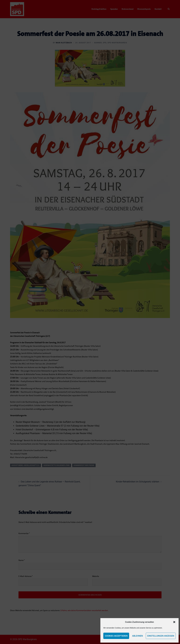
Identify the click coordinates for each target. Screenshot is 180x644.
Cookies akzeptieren (116, 636)
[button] (174, 622)
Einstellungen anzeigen (161, 636)
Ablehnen (137, 636)
